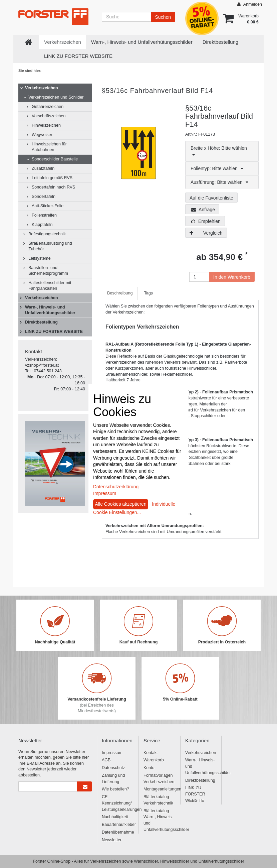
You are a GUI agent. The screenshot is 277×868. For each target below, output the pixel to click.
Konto (149, 768)
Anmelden (250, 4)
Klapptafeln (42, 225)
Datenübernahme (118, 832)
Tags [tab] (148, 293)
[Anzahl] (199, 277)
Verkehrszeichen (63, 42)
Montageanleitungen (159, 789)
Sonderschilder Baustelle (55, 159)
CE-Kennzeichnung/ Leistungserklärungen (118, 803)
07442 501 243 (48, 371)
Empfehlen (206, 221)
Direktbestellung (221, 42)
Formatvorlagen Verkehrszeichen (159, 779)
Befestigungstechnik (47, 234)
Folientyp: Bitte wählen (217, 168)
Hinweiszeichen (46, 125)
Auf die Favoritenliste (211, 198)
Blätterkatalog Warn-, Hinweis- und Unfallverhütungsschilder (159, 820)
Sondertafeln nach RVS (53, 187)
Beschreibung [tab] (120, 293)
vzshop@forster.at (42, 365)
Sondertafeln (44, 197)
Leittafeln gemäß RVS (52, 178)
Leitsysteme (40, 258)
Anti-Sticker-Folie (48, 206)
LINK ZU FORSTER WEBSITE (78, 56)
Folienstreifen (44, 215)
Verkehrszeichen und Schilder (56, 97)
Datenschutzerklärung (116, 487)
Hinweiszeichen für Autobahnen (49, 147)
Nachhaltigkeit (115, 817)
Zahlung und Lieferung (113, 779)
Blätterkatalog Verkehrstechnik (158, 800)
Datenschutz (113, 768)
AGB (106, 760)
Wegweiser (42, 135)
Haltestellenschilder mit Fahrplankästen (50, 286)
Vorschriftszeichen (49, 116)
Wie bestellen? (115, 789)
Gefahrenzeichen (48, 107)
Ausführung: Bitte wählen (219, 182)
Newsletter (112, 840)
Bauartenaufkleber (118, 825)
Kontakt (151, 753)
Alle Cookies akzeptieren (121, 504)
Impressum (112, 753)
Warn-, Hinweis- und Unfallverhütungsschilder (142, 42)
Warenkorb (154, 760)
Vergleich (213, 233)
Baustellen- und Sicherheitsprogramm (48, 271)
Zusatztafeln (43, 168)
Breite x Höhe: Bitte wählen (219, 151)
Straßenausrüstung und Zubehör (50, 246)
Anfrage (203, 210)
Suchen (163, 17)
